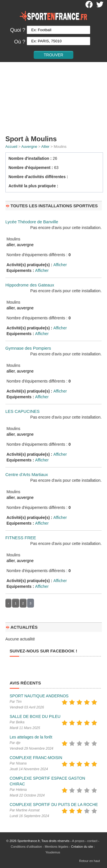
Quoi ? (18, 30)
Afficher (60, 265)
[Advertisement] (53, 97)
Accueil (11, 147)
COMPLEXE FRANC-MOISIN (36, 758)
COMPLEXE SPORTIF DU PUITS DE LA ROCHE (54, 805)
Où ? (20, 42)
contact (92, 841)
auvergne (25, 245)
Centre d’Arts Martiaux (27, 474)
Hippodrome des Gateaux (30, 285)
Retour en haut (89, 861)
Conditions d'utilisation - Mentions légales (40, 847)
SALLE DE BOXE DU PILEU (35, 716)
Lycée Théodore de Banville (32, 222)
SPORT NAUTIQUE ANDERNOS (39, 696)
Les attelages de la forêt (31, 737)
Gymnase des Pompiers (28, 348)
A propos (78, 841)
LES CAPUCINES (23, 411)
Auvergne (29, 147)
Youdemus (53, 852)
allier (11, 245)
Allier (46, 147)
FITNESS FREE (21, 538)
